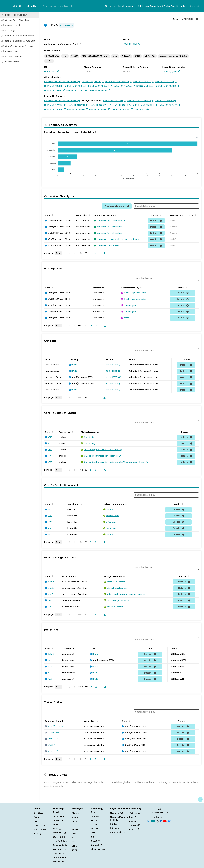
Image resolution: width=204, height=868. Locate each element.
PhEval (94, 820)
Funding (38, 834)
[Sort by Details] (160, 215)
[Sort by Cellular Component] (126, 504)
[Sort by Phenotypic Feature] (115, 215)
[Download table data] (104, 253)
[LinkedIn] (161, 821)
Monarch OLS (117, 813)
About (114, 6)
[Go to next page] (90, 253)
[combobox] (75, 6)
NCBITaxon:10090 (131, 44)
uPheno (76, 821)
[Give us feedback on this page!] (200, 799)
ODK (93, 837)
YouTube (135, 825)
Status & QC (59, 837)
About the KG (59, 857)
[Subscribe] (149, 821)
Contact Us (39, 825)
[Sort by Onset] (195, 215)
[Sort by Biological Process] (123, 576)
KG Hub (114, 824)
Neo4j (57, 829)
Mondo (75, 813)
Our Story (38, 813)
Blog (133, 817)
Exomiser (95, 816)
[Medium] (153, 821)
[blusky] (169, 821)
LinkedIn (134, 821)
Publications (40, 829)
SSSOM (94, 829)
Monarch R (59, 833)
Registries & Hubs (180, 6)
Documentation (61, 845)
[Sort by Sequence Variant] (65, 721)
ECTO (75, 850)
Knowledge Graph (127, 6)
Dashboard (58, 816)
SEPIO (75, 846)
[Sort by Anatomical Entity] (141, 287)
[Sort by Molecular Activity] (101, 432)
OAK (93, 833)
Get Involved (135, 813)
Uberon (76, 817)
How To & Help (60, 841)
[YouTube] (165, 821)
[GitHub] (157, 821)
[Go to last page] (95, 253)
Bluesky (134, 829)
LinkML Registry (117, 832)
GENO (75, 842)
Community (196, 6)
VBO (74, 838)
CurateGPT (96, 845)
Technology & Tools (160, 6)
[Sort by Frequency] (182, 215)
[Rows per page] (58, 253)
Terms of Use (59, 849)
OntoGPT (95, 841)
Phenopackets (98, 849)
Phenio (75, 829)
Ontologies (143, 6)
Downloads (58, 820)
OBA (74, 834)
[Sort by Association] (89, 215)
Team (37, 817)
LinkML (94, 825)
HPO (74, 825)
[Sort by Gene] (52, 215)
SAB (36, 821)
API (56, 825)
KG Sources (58, 861)
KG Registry (116, 828)
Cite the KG (59, 853)
